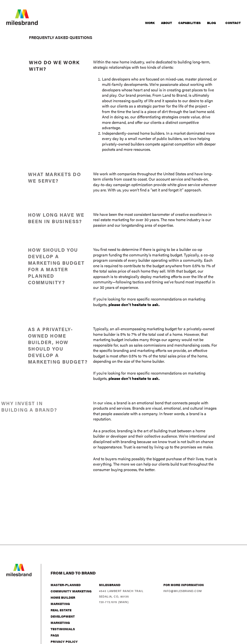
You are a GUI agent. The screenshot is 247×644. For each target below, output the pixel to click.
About (167, 23)
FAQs (55, 635)
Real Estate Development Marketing (63, 616)
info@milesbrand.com (183, 591)
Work (150, 23)
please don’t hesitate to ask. (134, 304)
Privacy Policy (64, 642)
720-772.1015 (108, 602)
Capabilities (190, 23)
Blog (211, 23)
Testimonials (63, 629)
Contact (233, 23)
